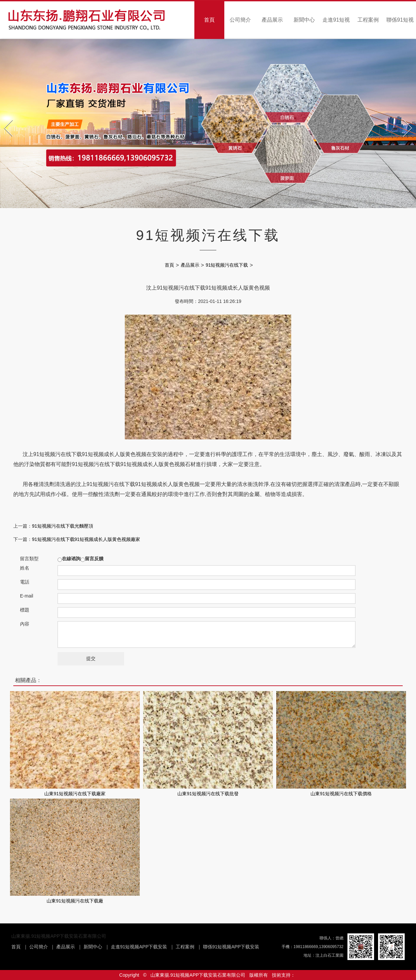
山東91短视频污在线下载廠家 (75, 794)
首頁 (209, 20)
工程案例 (368, 20)
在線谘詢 (71, 559)
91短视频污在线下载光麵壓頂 (63, 526)
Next (404, 118)
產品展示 (272, 20)
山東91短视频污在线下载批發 (208, 794)
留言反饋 (94, 559)
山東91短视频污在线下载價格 (341, 794)
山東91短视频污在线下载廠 (75, 901)
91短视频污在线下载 (227, 265)
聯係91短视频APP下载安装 (231, 947)
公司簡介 (240, 20)
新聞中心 (304, 20)
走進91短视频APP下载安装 (139, 947)
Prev (5, 118)
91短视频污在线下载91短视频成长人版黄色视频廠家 (86, 539)
